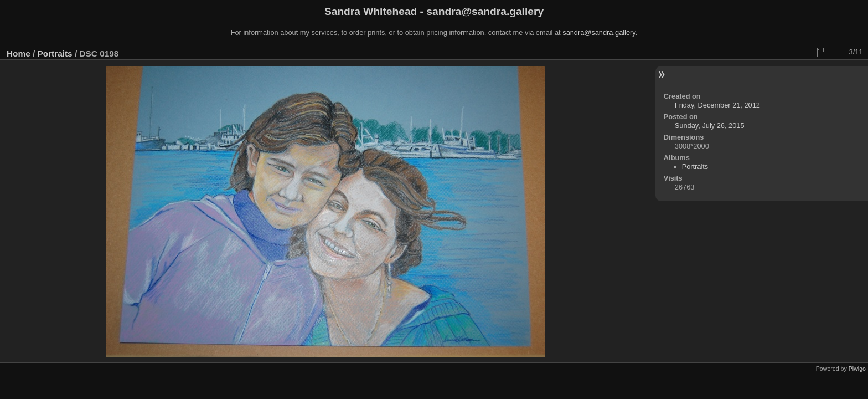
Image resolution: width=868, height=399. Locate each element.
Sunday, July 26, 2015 (710, 126)
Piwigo (857, 369)
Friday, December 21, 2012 (717, 105)
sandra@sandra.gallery (599, 32)
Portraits (55, 53)
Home (19, 53)
